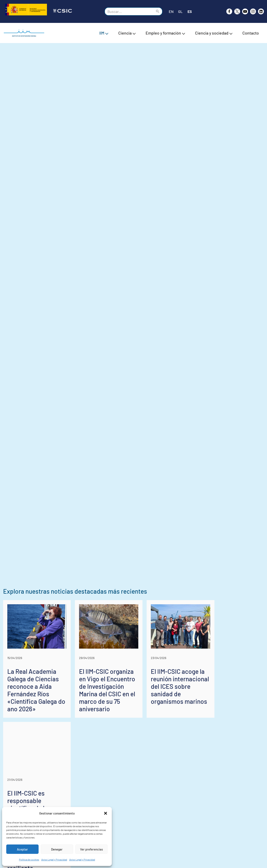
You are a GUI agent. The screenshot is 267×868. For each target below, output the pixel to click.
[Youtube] (245, 11)
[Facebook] (229, 11)
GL (180, 11)
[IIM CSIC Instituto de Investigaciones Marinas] (25, 33)
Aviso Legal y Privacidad (54, 859)
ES (190, 11)
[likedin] (261, 11)
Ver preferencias (91, 849)
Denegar (57, 849)
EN (171, 11)
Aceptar (22, 849)
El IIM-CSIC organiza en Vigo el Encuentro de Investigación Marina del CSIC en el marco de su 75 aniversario (130, 767)
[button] (106, 813)
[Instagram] (253, 11)
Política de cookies (29, 859)
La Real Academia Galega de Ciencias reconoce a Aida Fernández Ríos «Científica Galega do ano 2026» (42, 767)
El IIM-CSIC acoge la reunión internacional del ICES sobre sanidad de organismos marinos (222, 763)
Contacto (251, 33)
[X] (237, 11)
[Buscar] (129, 11)
